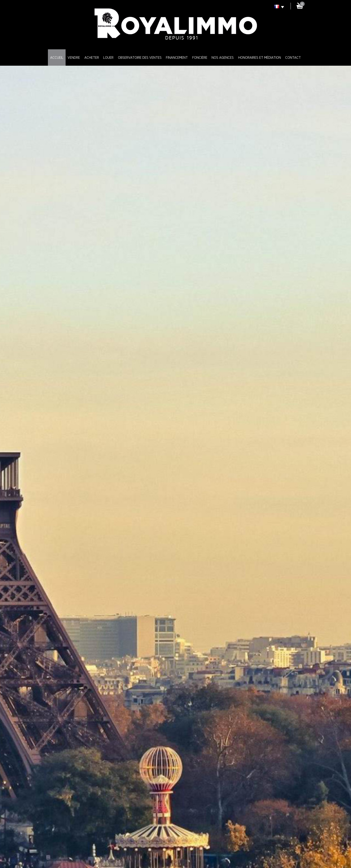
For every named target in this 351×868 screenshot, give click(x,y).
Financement (177, 57)
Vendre (74, 57)
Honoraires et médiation (260, 57)
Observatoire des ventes (140, 57)
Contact (293, 57)
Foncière (200, 57)
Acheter (92, 57)
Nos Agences (223, 57)
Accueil (57, 57)
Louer (108, 57)
